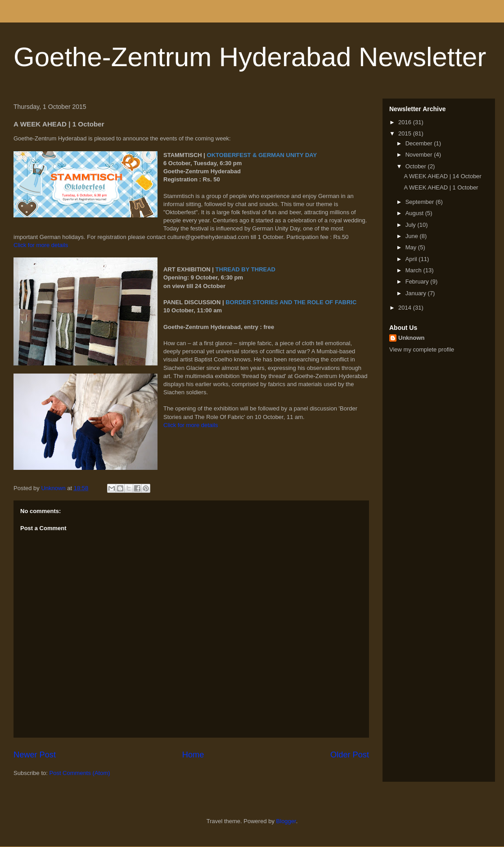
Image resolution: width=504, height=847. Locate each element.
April (412, 259)
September (421, 202)
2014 (406, 308)
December (420, 143)
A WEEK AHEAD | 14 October (442, 176)
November (420, 155)
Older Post (350, 755)
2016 (406, 122)
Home (193, 755)
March (414, 270)
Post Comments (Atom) (80, 773)
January (417, 293)
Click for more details (41, 245)
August (415, 213)
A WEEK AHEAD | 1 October (441, 187)
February (418, 282)
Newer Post (35, 755)
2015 (406, 133)
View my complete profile (422, 349)
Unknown (412, 338)
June (413, 236)
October (417, 166)
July (412, 225)
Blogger (286, 821)
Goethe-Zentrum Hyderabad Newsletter (250, 57)
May (412, 247)
